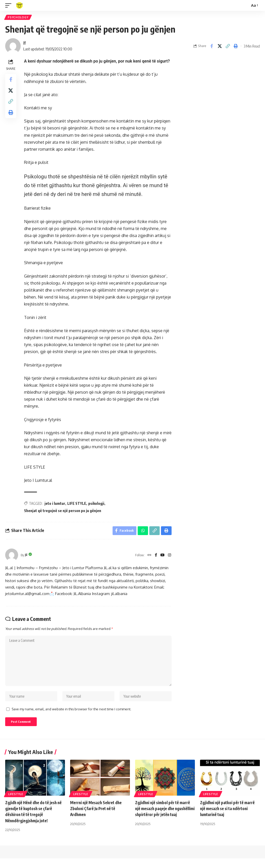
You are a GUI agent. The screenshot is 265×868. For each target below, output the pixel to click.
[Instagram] (169, 557)
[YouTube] (162, 557)
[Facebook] (155, 557)
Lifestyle (16, 804)
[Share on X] (220, 47)
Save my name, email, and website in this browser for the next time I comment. (71, 717)
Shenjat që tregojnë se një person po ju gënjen (64, 511)
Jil (25, 43)
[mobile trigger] (10, 5)
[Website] (148, 557)
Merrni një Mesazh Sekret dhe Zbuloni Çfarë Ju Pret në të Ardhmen (98, 818)
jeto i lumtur (56, 504)
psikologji (98, 504)
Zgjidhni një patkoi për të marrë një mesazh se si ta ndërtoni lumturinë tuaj (229, 818)
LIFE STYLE (78, 504)
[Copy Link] (228, 47)
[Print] (236, 47)
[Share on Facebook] (212, 47)
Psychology (19, 18)
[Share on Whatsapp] (142, 532)
